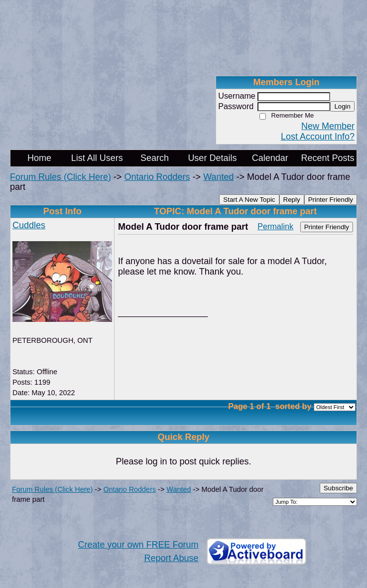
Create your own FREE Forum (138, 545)
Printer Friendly (331, 200)
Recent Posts (328, 158)
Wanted (218, 177)
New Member (328, 126)
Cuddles (29, 225)
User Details (212, 158)
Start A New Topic (249, 200)
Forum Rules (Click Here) (61, 177)
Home (39, 158)
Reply (292, 200)
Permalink (275, 226)
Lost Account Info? (318, 137)
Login (342, 106)
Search (155, 158)
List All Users (97, 158)
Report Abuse (171, 558)
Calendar (270, 158)
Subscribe (338, 488)
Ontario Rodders (157, 177)
